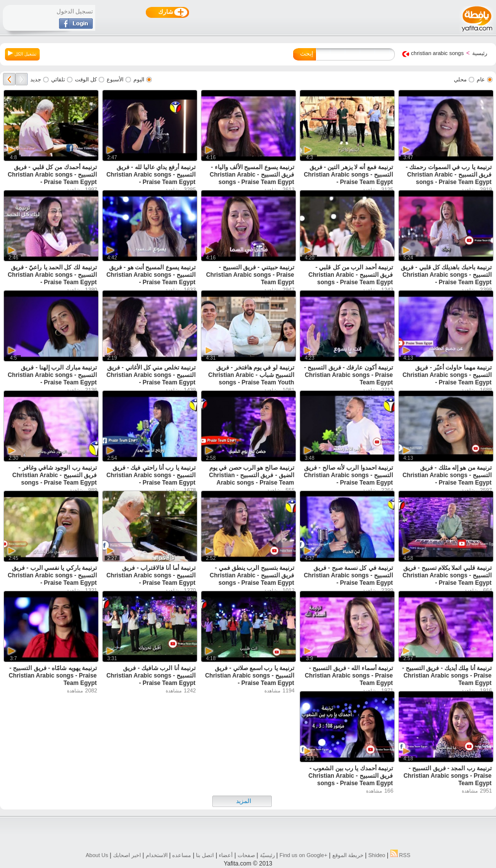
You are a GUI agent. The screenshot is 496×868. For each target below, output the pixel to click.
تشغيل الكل (22, 54)
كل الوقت (86, 79)
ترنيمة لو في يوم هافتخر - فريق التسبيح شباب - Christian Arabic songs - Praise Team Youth (251, 375)
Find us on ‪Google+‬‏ (304, 855)
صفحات (246, 855)
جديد (36, 79)
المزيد (244, 801)
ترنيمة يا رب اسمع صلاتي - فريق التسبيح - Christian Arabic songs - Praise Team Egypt (249, 676)
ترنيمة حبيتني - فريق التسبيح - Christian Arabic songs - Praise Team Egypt (250, 275)
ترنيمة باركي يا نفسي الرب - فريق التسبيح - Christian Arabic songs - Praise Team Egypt (52, 575)
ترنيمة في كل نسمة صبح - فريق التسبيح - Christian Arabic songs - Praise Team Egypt (348, 575)
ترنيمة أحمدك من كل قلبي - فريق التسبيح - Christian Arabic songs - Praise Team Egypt (52, 175)
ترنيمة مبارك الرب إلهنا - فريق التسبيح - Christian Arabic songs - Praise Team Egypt (52, 375)
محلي (460, 79)
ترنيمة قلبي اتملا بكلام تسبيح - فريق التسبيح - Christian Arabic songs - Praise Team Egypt (447, 575)
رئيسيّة (267, 855)
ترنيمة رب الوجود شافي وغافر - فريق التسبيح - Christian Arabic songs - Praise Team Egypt (55, 475)
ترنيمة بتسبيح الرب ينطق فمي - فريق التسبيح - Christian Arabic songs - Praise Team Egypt (252, 575)
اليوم (139, 79)
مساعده (182, 855)
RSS (401, 855)
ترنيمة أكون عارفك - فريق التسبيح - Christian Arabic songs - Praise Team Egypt (348, 375)
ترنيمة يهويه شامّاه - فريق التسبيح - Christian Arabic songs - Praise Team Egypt (53, 676)
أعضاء (226, 855)
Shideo (376, 855)
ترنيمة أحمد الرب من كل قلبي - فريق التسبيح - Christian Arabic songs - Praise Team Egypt (351, 275)
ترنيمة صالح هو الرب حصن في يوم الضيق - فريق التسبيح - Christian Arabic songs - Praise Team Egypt (251, 479)
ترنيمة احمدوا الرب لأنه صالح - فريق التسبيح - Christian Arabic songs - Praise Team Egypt (348, 475)
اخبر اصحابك (127, 855)
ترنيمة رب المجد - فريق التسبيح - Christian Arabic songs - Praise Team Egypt (447, 776)
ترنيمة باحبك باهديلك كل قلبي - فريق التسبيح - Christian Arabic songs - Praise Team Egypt (446, 275)
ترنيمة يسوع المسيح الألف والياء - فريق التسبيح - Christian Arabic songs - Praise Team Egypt (252, 175)
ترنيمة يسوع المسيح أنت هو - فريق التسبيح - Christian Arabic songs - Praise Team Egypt (151, 275)
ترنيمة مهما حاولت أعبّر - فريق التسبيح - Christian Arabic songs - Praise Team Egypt (447, 375)
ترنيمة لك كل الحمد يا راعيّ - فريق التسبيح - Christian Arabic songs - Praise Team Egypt (52, 275)
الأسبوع (115, 79)
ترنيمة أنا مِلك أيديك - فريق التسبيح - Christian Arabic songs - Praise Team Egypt (447, 676)
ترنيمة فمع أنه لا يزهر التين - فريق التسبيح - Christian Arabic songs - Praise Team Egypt (348, 175)
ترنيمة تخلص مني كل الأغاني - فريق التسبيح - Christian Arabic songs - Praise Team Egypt (151, 375)
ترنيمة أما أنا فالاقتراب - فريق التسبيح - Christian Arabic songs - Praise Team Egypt (151, 575)
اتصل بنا (205, 855)
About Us (97, 855)
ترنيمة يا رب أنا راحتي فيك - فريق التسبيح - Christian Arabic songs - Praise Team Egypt (151, 475)
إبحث (307, 54)
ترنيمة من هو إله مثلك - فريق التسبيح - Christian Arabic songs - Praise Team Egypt (447, 475)
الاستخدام (157, 855)
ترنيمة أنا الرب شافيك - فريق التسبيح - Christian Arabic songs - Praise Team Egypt (151, 676)
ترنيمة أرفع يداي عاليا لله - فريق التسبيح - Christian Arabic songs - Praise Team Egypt (151, 175)
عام (481, 79)
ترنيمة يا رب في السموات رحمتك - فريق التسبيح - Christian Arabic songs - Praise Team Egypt (449, 175)
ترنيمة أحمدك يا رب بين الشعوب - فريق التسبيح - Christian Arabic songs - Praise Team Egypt (351, 776)
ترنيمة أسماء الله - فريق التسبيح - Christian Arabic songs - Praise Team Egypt (349, 676)
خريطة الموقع (348, 855)
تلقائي (58, 79)
